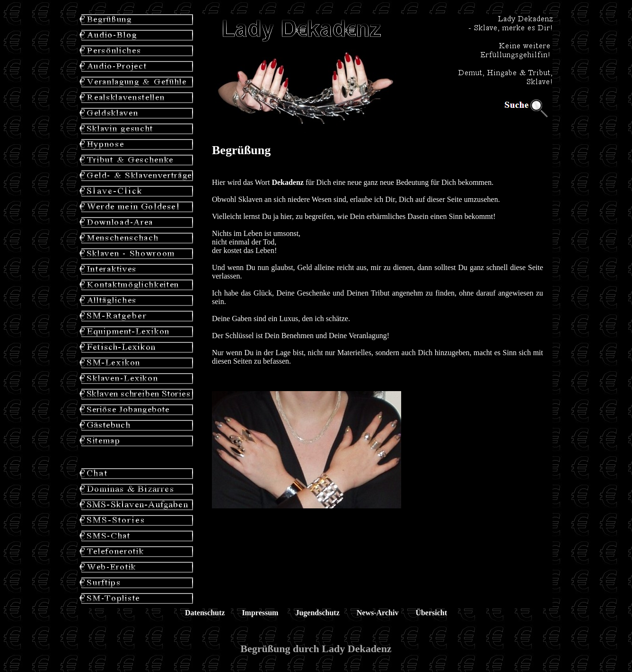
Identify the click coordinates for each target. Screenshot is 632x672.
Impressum (260, 613)
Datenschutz (205, 613)
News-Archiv (378, 613)
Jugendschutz (317, 613)
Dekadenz (288, 182)
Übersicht (431, 613)
